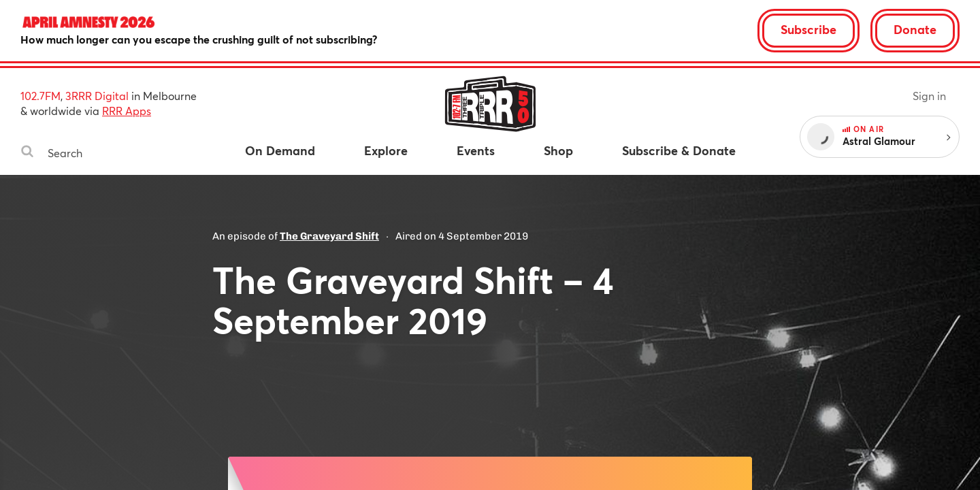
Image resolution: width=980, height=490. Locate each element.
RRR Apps (127, 111)
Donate (915, 29)
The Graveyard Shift (329, 236)
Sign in (929, 96)
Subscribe (808, 29)
